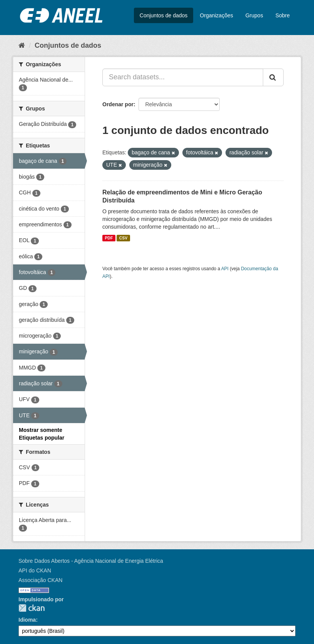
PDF (109, 238)
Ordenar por (118, 104)
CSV (124, 238)
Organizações (216, 15)
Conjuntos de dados (164, 15)
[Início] (22, 45)
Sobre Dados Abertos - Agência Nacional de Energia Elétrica (91, 561)
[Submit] (273, 77)
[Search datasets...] (183, 77)
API (225, 269)
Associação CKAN (40, 580)
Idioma (27, 620)
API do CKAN (35, 570)
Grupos (254, 15)
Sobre (283, 15)
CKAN (32, 608)
